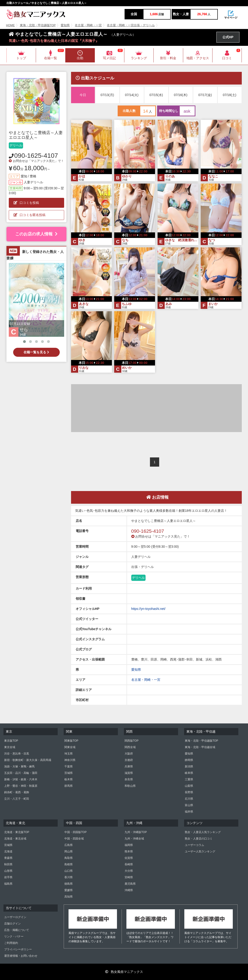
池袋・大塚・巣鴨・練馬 (19, 766)
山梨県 (189, 786)
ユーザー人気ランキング (200, 851)
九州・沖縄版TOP (136, 832)
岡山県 (69, 851)
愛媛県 (69, 890)
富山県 (189, 805)
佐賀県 (129, 858)
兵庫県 (129, 766)
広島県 (69, 845)
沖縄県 (129, 890)
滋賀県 (129, 773)
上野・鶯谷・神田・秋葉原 (21, 786)
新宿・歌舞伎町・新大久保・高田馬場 (28, 760)
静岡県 (189, 760)
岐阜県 (189, 773)
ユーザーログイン (15, 917)
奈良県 (129, 779)
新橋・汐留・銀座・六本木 (21, 779)
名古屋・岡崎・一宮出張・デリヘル (131, 25)
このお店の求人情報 (36, 234)
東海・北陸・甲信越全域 (200, 747)
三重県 (189, 779)
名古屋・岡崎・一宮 (88, 25)
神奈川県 (70, 760)
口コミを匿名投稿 (30, 215)
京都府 (129, 760)
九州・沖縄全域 (134, 839)
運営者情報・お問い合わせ (21, 956)
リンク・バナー (14, 936)
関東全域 (70, 747)
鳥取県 (69, 858)
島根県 (69, 864)
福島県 (8, 884)
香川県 (69, 877)
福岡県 (129, 845)
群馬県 (69, 786)
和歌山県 (130, 786)
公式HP (228, 37)
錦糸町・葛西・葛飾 (17, 792)
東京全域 (10, 747)
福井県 (189, 812)
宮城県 (8, 845)
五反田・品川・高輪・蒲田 (21, 773)
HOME (10, 25)
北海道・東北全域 (15, 839)
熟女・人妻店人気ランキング (203, 832)
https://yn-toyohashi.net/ (148, 609)
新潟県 (189, 766)
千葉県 (69, 766)
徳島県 (69, 884)
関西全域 (130, 747)
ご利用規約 (11, 943)
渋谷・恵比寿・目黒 (17, 754)
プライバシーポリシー (18, 949)
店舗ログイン (12, 924)
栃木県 (69, 779)
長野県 (189, 792)
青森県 (8, 858)
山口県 (69, 871)
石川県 (189, 799)
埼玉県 (69, 754)
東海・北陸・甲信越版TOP (38, 25)
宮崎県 (129, 877)
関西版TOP (131, 741)
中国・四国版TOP (75, 832)
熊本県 (129, 851)
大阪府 (129, 754)
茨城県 (69, 773)
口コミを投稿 (26, 203)
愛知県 (65, 25)
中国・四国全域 (74, 839)
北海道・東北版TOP (17, 832)
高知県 (69, 897)
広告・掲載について (17, 930)
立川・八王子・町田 (17, 799)
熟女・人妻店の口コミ (199, 839)
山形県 (8, 871)
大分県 (129, 871)
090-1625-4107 (36, 156)
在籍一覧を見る (36, 352)
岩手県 (8, 877)
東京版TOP (11, 741)
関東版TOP (71, 741)
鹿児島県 (130, 884)
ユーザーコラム (194, 845)
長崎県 (129, 864)
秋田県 (8, 864)
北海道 (8, 851)
